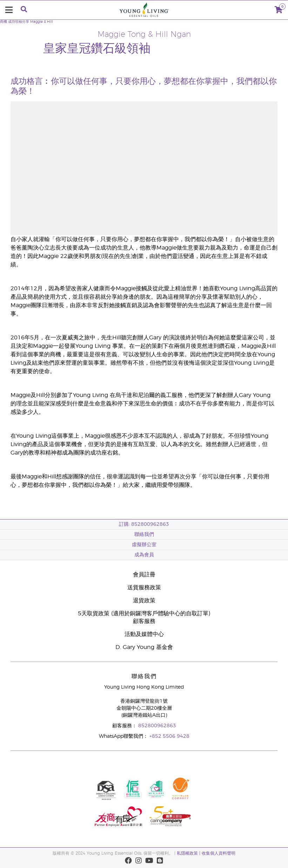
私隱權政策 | (189, 853)
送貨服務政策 (144, 588)
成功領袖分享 (19, 22)
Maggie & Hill (42, 22)
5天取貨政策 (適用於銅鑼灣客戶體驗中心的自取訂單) (144, 614)
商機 (4, 22)
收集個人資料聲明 (219, 853)
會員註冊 (144, 575)
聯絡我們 (144, 535)
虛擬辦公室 (144, 545)
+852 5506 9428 (169, 736)
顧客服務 (144, 621)
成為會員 (144, 555)
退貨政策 (144, 601)
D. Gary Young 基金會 (144, 647)
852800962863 (157, 726)
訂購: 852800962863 (144, 524)
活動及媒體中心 (144, 634)
